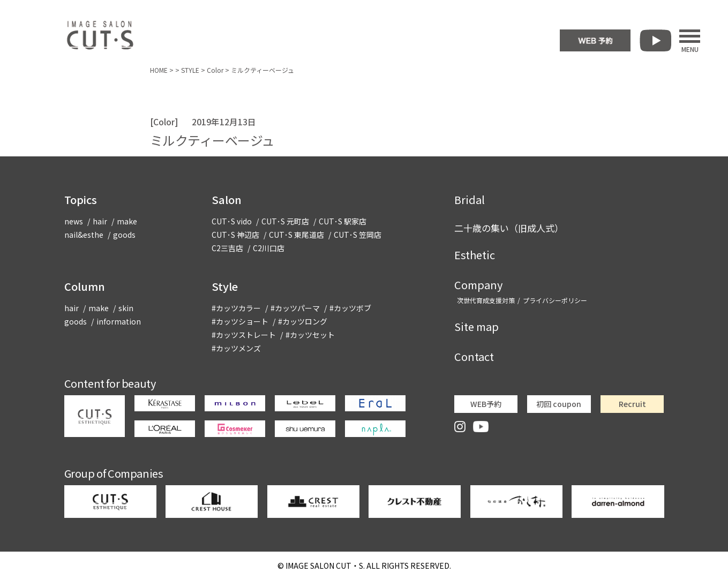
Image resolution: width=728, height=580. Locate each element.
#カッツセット (310, 335)
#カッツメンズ (236, 348)
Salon (227, 199)
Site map (476, 326)
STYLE (190, 70)
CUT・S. (325, 566)
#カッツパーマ (295, 308)
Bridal (470, 199)
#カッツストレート (244, 335)
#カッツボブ (350, 308)
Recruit (632, 404)
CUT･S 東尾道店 (297, 235)
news (74, 221)
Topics (81, 199)
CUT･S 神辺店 (235, 235)
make (127, 221)
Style (225, 286)
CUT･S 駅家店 (343, 221)
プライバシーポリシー (555, 300)
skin (126, 308)
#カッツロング (303, 321)
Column (85, 286)
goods (124, 235)
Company (478, 285)
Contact (474, 356)
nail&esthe (84, 235)
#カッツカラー (236, 308)
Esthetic (475, 255)
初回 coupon (559, 404)
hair (100, 221)
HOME (159, 70)
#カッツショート (240, 321)
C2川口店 (269, 248)
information (119, 321)
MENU (690, 41)
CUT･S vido (232, 221)
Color (215, 70)
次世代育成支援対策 (486, 300)
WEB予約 (486, 404)
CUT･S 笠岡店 (358, 235)
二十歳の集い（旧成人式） (509, 228)
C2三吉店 (227, 248)
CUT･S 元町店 (285, 221)
